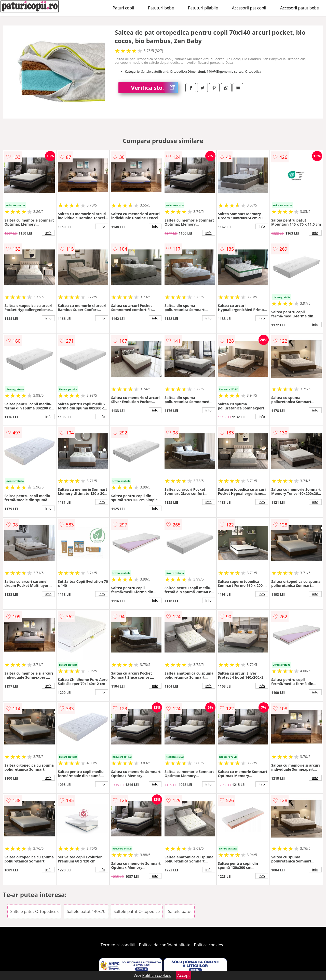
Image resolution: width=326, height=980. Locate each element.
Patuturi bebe (161, 8)
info (48, 233)
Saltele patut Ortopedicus (34, 911)
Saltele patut (180, 911)
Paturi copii (123, 8)
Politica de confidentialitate (165, 945)
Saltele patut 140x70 (86, 911)
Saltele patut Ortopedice (137, 911)
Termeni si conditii (118, 945)
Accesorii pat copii (249, 8)
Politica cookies (209, 945)
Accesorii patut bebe (300, 8)
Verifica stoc (154, 88)
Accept (184, 975)
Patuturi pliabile (203, 8)
